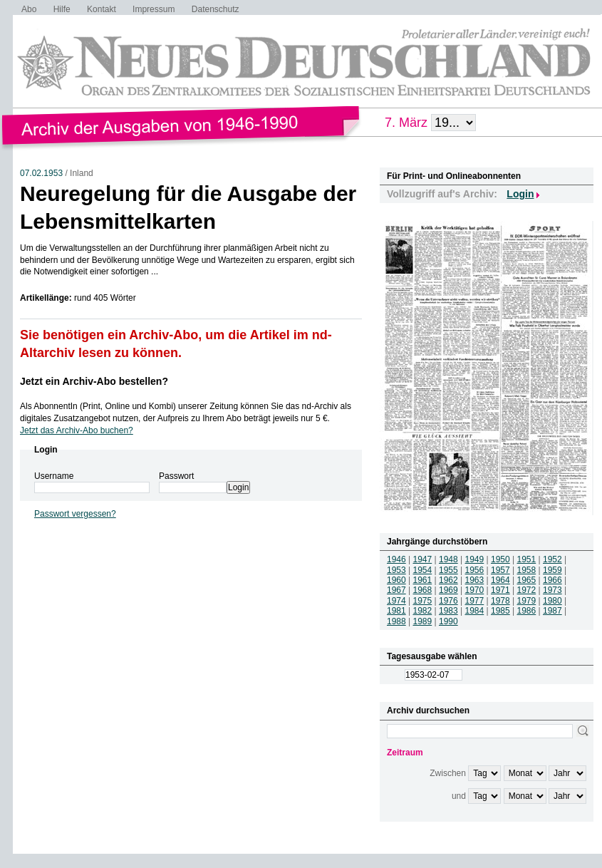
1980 (552, 601)
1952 (552, 559)
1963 (475, 580)
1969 (448, 590)
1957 (500, 570)
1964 (500, 580)
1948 (448, 559)
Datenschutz (216, 9)
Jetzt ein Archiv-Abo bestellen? (94, 381)
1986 (527, 611)
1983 (448, 611)
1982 (423, 611)
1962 (448, 580)
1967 (396, 590)
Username (54, 476)
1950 (500, 559)
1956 (475, 570)
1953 (396, 570)
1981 (396, 611)
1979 (527, 601)
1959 (552, 570)
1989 (423, 621)
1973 (552, 590)
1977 (475, 601)
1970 (475, 590)
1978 (500, 601)
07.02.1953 (41, 173)
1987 (552, 611)
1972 (527, 590)
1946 (396, 559)
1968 (423, 590)
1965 (527, 580)
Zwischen (448, 773)
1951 (527, 559)
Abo (29, 9)
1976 (448, 601)
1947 (423, 559)
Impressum (154, 9)
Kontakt (102, 9)
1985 (500, 611)
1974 (396, 601)
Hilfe (62, 9)
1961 (423, 580)
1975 (423, 601)
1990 (448, 621)
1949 (475, 559)
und (459, 796)
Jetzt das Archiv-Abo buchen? (77, 430)
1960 (396, 580)
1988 (396, 621)
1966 (552, 580)
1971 (500, 590)
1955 (448, 570)
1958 (527, 570)
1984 (475, 611)
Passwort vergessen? (75, 514)
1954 (423, 570)
